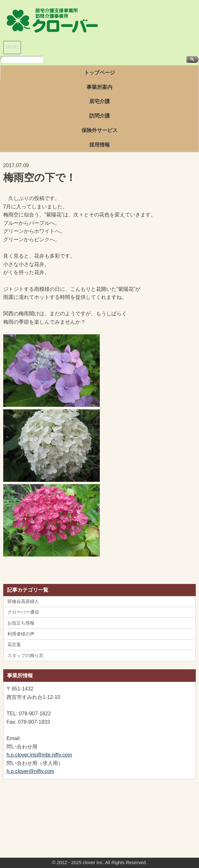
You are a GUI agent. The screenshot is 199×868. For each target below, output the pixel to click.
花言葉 (14, 644)
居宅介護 (99, 101)
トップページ (99, 73)
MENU (12, 47)
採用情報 (99, 145)
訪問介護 (99, 116)
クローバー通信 (23, 612)
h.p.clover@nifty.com (30, 771)
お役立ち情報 (21, 623)
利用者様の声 (21, 634)
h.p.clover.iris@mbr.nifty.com (39, 755)
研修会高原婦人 (23, 601)
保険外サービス (99, 130)
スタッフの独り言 (25, 655)
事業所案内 (99, 87)
